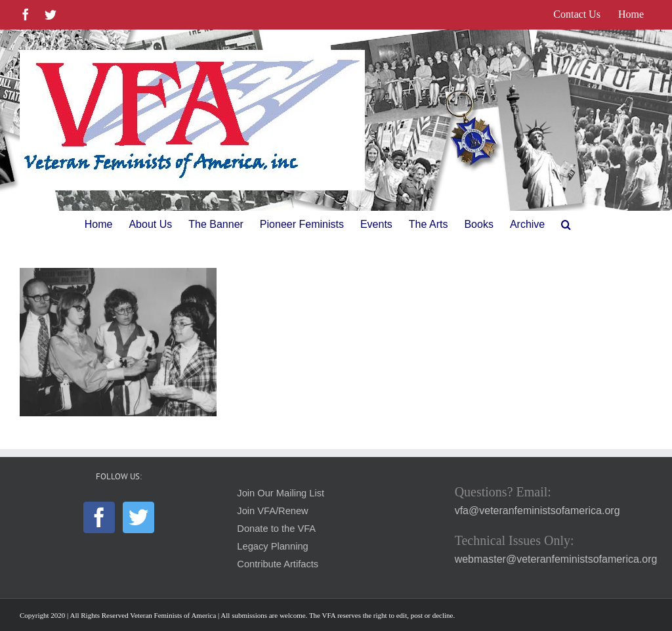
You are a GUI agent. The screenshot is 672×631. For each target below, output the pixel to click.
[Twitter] (138, 517)
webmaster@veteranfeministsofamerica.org (556, 559)
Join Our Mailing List (281, 493)
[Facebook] (99, 517)
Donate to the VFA (276, 529)
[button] (566, 225)
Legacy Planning (272, 546)
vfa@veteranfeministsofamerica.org (537, 511)
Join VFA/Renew (272, 511)
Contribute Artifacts (278, 564)
